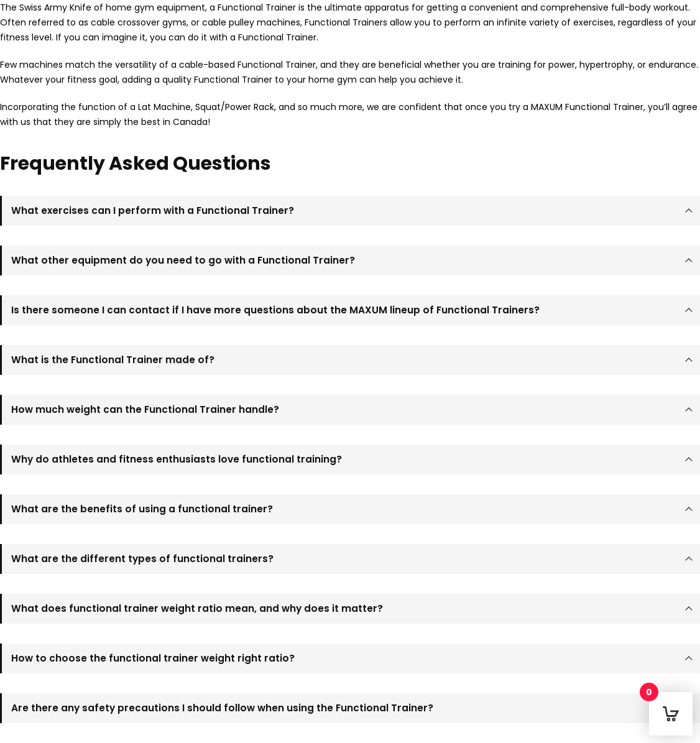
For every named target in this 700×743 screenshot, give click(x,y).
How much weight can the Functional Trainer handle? (145, 409)
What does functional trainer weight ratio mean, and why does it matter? (197, 608)
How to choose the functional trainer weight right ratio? (153, 658)
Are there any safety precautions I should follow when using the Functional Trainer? (222, 708)
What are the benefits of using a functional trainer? (142, 509)
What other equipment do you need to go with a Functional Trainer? (183, 260)
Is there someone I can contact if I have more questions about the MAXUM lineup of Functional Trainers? (275, 310)
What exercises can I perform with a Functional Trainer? (153, 210)
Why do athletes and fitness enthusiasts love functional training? (177, 459)
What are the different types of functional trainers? (142, 559)
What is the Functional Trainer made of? (113, 360)
